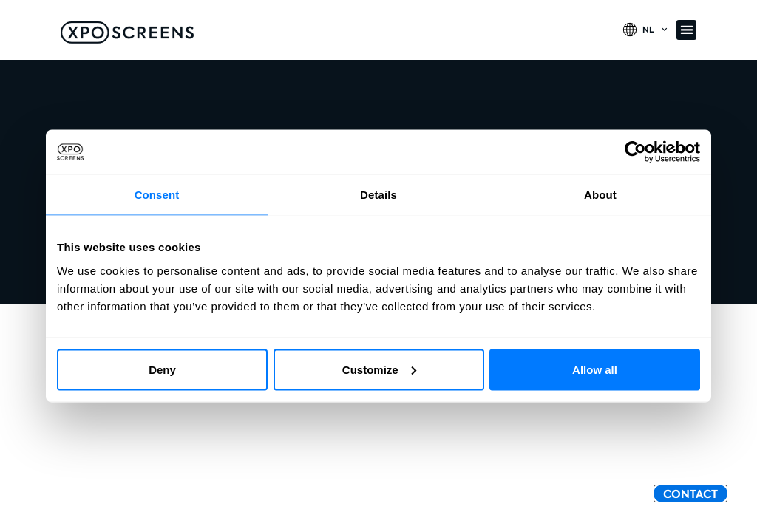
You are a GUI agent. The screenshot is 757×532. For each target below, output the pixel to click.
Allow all (595, 369)
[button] (686, 30)
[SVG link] (127, 33)
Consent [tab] (157, 195)
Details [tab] (378, 195)
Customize (379, 369)
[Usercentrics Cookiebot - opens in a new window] (635, 152)
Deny (162, 369)
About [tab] (600, 195)
